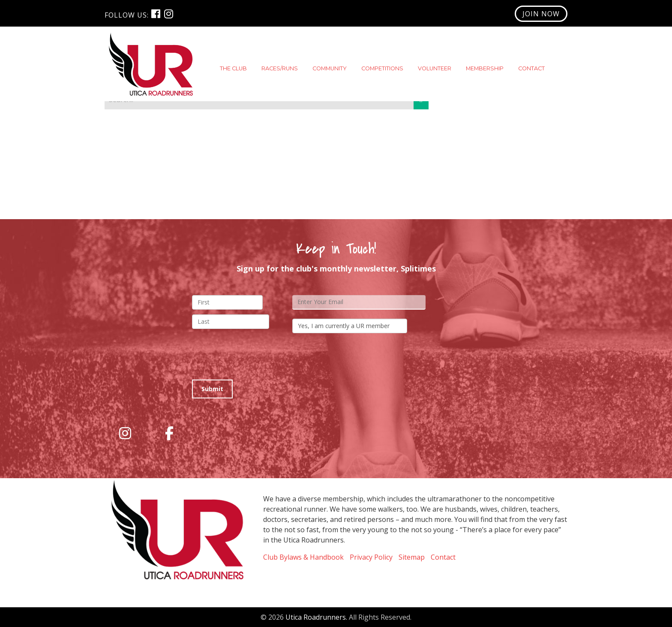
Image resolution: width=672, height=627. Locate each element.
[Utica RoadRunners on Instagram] (125, 433)
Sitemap (412, 557)
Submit (212, 389)
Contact (443, 557)
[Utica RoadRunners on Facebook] (169, 433)
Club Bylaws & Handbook (303, 557)
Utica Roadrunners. (316, 617)
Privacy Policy (371, 557)
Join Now (541, 14)
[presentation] (257, 356)
